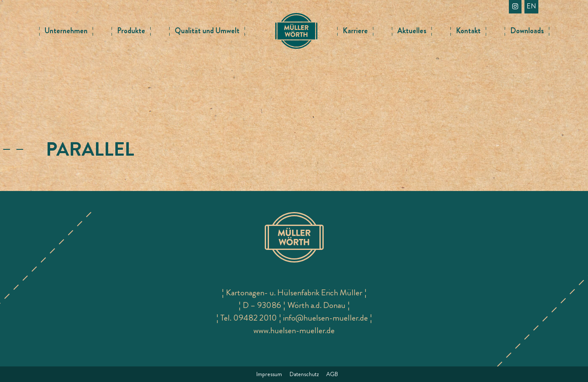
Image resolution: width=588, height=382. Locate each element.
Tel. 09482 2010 (249, 318)
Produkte (131, 31)
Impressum (269, 374)
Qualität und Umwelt (207, 31)
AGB (332, 374)
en (531, 6)
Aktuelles (412, 31)
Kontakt (468, 31)
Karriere (355, 31)
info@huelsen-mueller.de (326, 318)
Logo (296, 25)
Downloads (527, 31)
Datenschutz (304, 374)
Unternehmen (66, 31)
